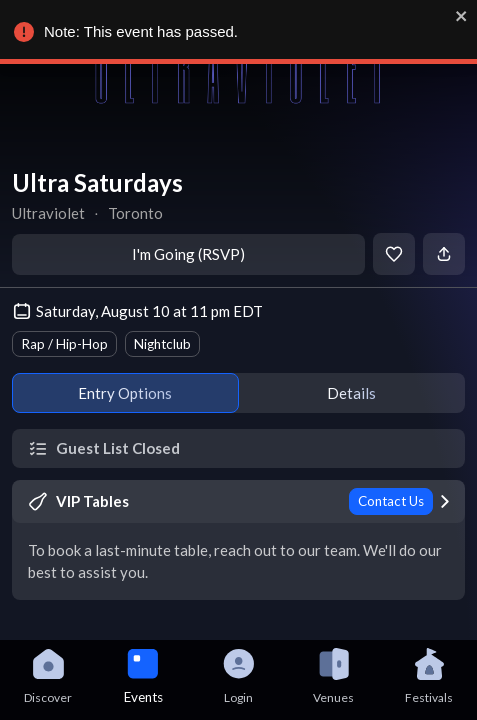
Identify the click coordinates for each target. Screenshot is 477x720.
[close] (461, 16)
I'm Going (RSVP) (188, 254)
